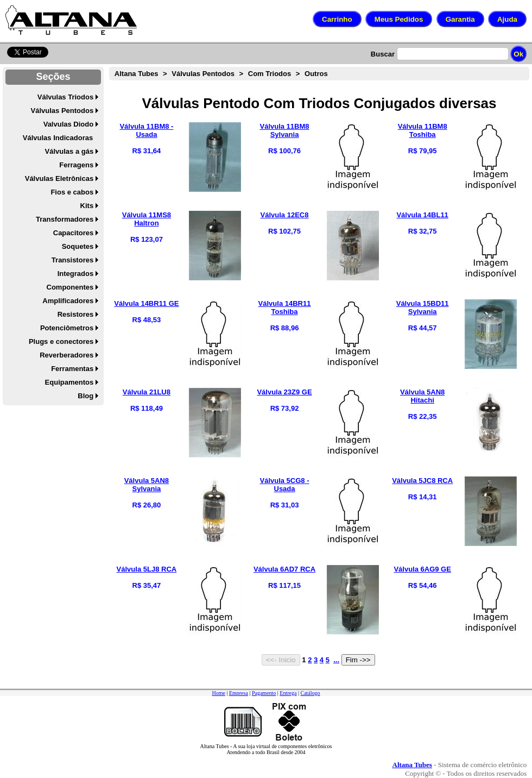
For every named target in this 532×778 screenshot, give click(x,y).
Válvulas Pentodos (62, 111)
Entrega (288, 693)
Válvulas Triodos (65, 97)
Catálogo (310, 693)
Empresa (239, 693)
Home (218, 693)
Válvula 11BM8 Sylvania (284, 130)
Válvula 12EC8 (285, 215)
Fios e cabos (72, 192)
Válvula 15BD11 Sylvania (423, 308)
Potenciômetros (67, 328)
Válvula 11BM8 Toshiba (423, 130)
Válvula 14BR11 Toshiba (285, 308)
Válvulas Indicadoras (58, 138)
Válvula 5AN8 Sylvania (147, 485)
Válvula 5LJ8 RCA (147, 569)
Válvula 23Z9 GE (284, 392)
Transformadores (65, 219)
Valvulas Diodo (68, 124)
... (336, 660)
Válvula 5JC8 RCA (422, 481)
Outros (316, 74)
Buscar (383, 54)
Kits (87, 206)
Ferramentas (72, 369)
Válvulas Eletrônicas (59, 178)
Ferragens (76, 165)
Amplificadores (68, 301)
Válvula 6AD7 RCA (284, 569)
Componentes (70, 287)
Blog (85, 396)
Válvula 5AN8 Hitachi (422, 396)
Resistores (75, 314)
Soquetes (78, 246)
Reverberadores (66, 355)
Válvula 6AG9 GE (422, 569)
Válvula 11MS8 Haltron (147, 219)
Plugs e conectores (61, 341)
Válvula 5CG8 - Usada (284, 485)
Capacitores (73, 233)
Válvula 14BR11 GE (146, 303)
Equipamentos (69, 382)
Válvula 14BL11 (422, 215)
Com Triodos (270, 74)
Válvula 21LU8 (147, 392)
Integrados (75, 274)
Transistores (72, 260)
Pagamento (264, 693)
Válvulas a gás (69, 151)
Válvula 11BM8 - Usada (146, 130)
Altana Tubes (137, 74)
